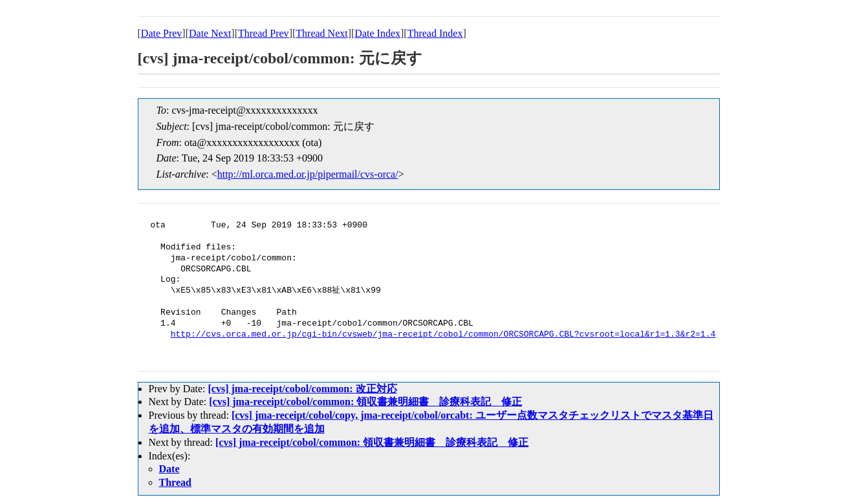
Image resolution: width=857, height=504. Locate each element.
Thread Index (435, 33)
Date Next (210, 33)
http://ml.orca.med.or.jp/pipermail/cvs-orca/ (308, 174)
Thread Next (321, 33)
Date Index (377, 33)
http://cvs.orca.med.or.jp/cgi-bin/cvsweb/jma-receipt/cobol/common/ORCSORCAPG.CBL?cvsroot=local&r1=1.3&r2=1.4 (443, 335)
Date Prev (162, 33)
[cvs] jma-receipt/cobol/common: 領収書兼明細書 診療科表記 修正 (365, 402)
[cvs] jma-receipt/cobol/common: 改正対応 (302, 389)
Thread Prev (264, 33)
